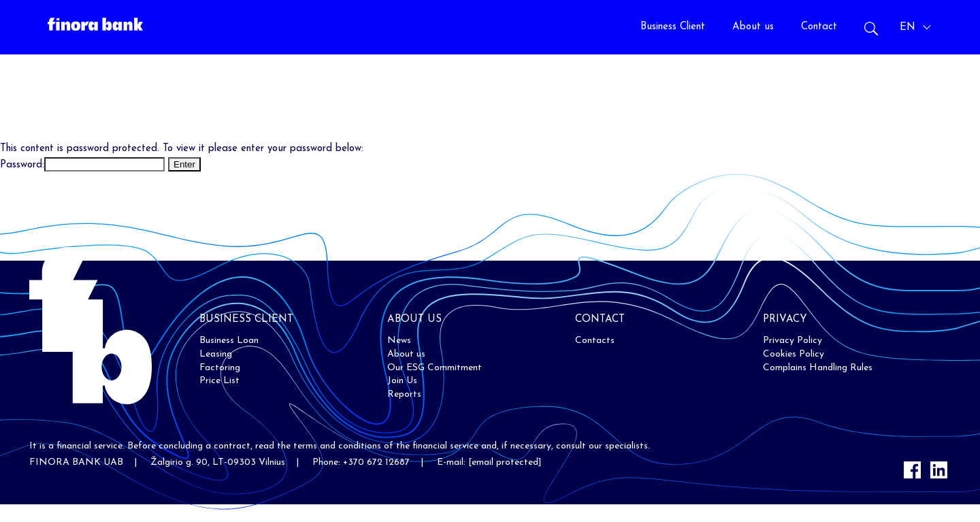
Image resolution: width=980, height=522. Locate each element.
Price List (219, 381)
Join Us (402, 381)
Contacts (595, 341)
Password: (82, 165)
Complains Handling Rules (818, 368)
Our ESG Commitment (435, 368)
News (399, 341)
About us (753, 27)
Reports (404, 394)
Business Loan (229, 341)
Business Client (673, 27)
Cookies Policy (794, 354)
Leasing (216, 354)
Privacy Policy (793, 341)
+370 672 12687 (376, 462)
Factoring (220, 368)
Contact (819, 27)
